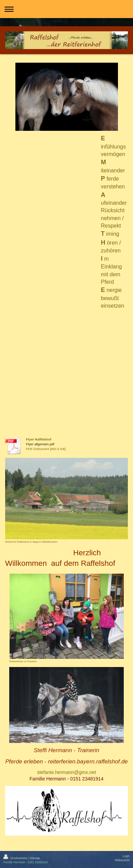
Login (126, 856)
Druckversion (16, 858)
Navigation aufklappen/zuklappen (66, 9)
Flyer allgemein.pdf (40, 444)
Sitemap (35, 858)
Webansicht (122, 860)
